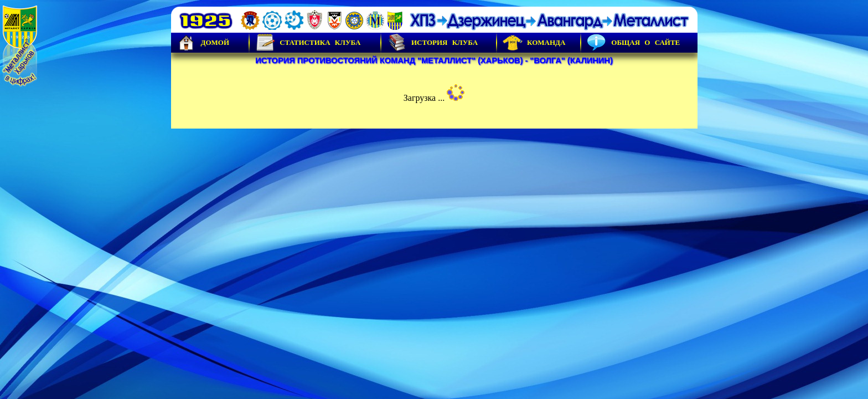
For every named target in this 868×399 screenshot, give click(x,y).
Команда (534, 43)
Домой (203, 43)
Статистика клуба (308, 43)
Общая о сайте (633, 43)
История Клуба (432, 43)
